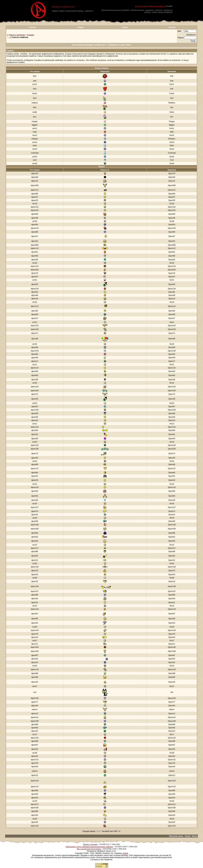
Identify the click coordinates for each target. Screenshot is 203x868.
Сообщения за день (116, 45)
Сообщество (100, 45)
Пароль (181, 38)
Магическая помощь (158, 6)
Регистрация (77, 45)
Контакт (172, 27)
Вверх (195, 836)
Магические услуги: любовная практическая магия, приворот (89, 847)
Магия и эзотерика (17, 35)
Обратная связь (176, 836)
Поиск (129, 45)
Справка (30, 35)
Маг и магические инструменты (89, 849)
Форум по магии (141, 6)
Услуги (125, 27)
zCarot (125, 853)
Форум (80, 27)
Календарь (88, 45)
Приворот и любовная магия (63, 7)
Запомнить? (190, 35)
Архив (188, 836)
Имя (179, 31)
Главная (32, 27)
